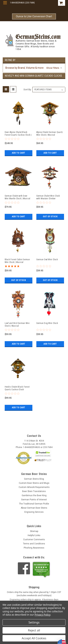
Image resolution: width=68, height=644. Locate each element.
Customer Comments (34, 540)
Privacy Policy (42, 615)
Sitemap (34, 531)
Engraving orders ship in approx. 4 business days (34, 600)
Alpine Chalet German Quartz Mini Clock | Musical (50, 134)
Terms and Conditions (34, 544)
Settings (34, 622)
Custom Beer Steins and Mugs (34, 483)
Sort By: (27, 89)
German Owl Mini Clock (47, 260)
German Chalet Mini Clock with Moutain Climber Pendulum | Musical (48, 197)
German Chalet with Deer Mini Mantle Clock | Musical (18, 197)
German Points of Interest (34, 500)
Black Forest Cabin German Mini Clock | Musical (17, 261)
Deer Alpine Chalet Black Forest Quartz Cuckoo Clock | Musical (18, 134)
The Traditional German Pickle (34, 504)
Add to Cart (19, 153)
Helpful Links (34, 535)
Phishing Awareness (34, 548)
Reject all (34, 630)
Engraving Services (34, 512)
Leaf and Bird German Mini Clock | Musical (17, 325)
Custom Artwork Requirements (34, 487)
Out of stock (50, 217)
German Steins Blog (34, 479)
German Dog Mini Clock (47, 323)
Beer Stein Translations (34, 491)
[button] (34, 68)
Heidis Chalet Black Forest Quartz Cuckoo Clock (17, 388)
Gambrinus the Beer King (34, 495)
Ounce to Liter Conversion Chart (34, 16)
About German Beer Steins (34, 508)
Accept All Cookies (34, 638)
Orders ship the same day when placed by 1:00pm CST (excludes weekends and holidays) (34, 594)
